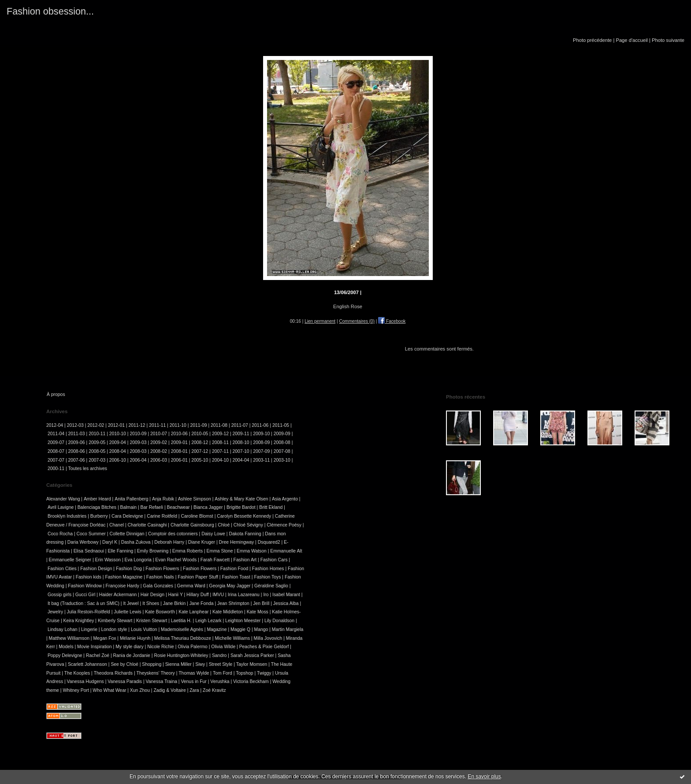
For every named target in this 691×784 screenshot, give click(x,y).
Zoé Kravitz (214, 690)
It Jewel (131, 603)
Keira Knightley (79, 621)
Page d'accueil (632, 40)
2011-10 (178, 425)
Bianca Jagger (208, 507)
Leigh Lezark (208, 621)
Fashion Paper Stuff (198, 577)
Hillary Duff (198, 595)
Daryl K (110, 542)
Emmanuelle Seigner (70, 560)
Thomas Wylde (194, 673)
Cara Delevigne (127, 516)
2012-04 (55, 425)
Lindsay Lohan (63, 629)
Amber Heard (97, 499)
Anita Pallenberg (131, 499)
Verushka (220, 681)
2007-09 (261, 451)
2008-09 (261, 442)
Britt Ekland (271, 507)
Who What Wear (109, 690)
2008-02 (159, 451)
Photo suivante (668, 40)
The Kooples (77, 673)
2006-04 (138, 460)
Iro (266, 595)
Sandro (219, 655)
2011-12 (137, 425)
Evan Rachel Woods (176, 560)
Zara (194, 690)
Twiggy (264, 673)
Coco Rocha (60, 534)
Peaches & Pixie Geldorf (264, 647)
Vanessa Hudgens (85, 681)
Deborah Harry (169, 542)
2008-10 (241, 442)
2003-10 (282, 460)
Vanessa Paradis (125, 681)
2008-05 (97, 451)
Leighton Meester (243, 621)
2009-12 (220, 434)
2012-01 (116, 425)
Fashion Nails (160, 577)
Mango (261, 629)
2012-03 (75, 425)
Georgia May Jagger (230, 586)
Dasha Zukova (136, 542)
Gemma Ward (191, 586)
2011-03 (77, 434)
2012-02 (96, 425)
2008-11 (220, 442)
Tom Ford (223, 673)
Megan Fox (104, 638)
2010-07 (159, 434)
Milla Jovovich (268, 638)
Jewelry (55, 612)
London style (114, 629)
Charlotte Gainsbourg (192, 525)
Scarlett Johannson (87, 664)
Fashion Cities (62, 569)
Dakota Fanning (245, 534)
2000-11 (56, 469)
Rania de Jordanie (132, 655)
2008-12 (200, 442)
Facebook (392, 321)
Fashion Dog (129, 569)
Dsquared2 (269, 542)
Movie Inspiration (95, 647)
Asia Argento (285, 499)
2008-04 (118, 451)
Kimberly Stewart (115, 621)
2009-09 (282, 434)
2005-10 (200, 460)
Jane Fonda (202, 603)
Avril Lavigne (61, 507)
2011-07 (240, 425)
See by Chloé (124, 664)
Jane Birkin (174, 603)
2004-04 (241, 460)
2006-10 (118, 460)
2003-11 (261, 460)
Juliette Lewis (127, 612)
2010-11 (97, 434)
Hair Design (152, 595)
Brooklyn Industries (67, 516)
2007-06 (77, 460)
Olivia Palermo (193, 647)
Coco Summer (91, 534)
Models (66, 647)
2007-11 (220, 451)
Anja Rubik (163, 499)
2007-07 (56, 460)
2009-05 (97, 442)
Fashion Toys (267, 577)
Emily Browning (153, 551)
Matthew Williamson (69, 638)
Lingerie (89, 629)
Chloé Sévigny (248, 525)
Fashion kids (89, 577)
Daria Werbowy (83, 542)
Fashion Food (234, 569)
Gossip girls (59, 595)
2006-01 (179, 460)
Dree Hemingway (237, 542)
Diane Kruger (202, 542)
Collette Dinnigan (127, 534)
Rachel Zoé (98, 655)
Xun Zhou (140, 690)
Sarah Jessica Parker (252, 655)
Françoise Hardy (123, 586)
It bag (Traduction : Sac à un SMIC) (84, 603)
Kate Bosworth (160, 612)
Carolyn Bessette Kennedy (244, 516)
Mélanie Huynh (135, 638)
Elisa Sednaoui (89, 551)
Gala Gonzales (158, 586)
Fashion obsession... (50, 11)
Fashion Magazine (124, 577)
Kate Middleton (228, 612)
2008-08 (282, 442)
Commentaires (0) (357, 321)
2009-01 (179, 442)
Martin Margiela (288, 629)
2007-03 (97, 460)
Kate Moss (258, 612)
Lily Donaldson (279, 621)
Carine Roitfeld (162, 516)
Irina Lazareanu (244, 595)
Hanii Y (176, 595)
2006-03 (159, 460)
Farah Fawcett (215, 560)
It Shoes (151, 603)
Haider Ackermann (118, 595)
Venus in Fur (193, 681)
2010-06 (179, 434)
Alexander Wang (63, 499)
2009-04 (118, 442)
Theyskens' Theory (156, 673)
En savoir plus (484, 777)
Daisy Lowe (213, 534)
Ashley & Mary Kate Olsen (241, 499)
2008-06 (77, 451)
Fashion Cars (274, 560)
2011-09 (198, 425)
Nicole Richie (161, 647)
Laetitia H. (181, 621)
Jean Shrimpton (233, 603)
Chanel (117, 525)
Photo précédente (592, 40)
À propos (56, 394)
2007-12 (200, 451)
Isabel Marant (286, 595)
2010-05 (200, 434)
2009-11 (241, 434)
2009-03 (138, 442)
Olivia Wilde (223, 647)
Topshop (244, 673)
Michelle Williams (232, 638)
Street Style (221, 664)
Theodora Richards (113, 673)
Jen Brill (261, 603)
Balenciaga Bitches (97, 507)
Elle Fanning (120, 551)
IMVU (218, 595)
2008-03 (138, 451)
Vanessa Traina (162, 681)
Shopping (152, 664)
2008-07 (56, 451)
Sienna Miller (178, 664)
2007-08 (282, 451)
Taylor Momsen (252, 664)
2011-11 (157, 425)
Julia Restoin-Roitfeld (89, 612)
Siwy (200, 664)
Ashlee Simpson (195, 499)
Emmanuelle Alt (286, 551)
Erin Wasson (108, 560)
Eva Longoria (138, 560)
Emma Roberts (188, 551)
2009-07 (56, 442)
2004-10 (220, 460)
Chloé (224, 525)
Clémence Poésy (284, 525)
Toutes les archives (88, 469)
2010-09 (138, 434)
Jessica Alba (286, 603)
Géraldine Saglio (271, 586)
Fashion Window (85, 586)
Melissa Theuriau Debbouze (183, 638)
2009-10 (261, 434)
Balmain (129, 507)
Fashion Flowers (162, 569)
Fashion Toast (236, 577)
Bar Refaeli (152, 507)
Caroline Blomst (197, 516)
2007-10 (241, 451)
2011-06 (260, 425)
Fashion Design (96, 569)
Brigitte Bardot (241, 507)
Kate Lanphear (193, 612)
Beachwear (178, 507)
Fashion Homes (268, 569)
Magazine (217, 629)
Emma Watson (252, 551)
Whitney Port (76, 690)
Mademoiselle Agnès (182, 629)
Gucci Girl (85, 595)
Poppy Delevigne (65, 655)
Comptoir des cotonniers (173, 534)
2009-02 (159, 442)
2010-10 (118, 434)
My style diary (130, 647)
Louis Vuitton (144, 629)
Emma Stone (220, 551)
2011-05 (281, 425)
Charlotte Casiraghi (147, 525)
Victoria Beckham (251, 681)
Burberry (99, 516)
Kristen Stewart (152, 621)
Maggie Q (240, 629)
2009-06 (77, 442)
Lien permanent (320, 321)
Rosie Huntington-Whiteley (181, 655)
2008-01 (179, 451)
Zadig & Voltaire (169, 690)
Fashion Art (245, 560)
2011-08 (219, 425)
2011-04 (56, 434)
